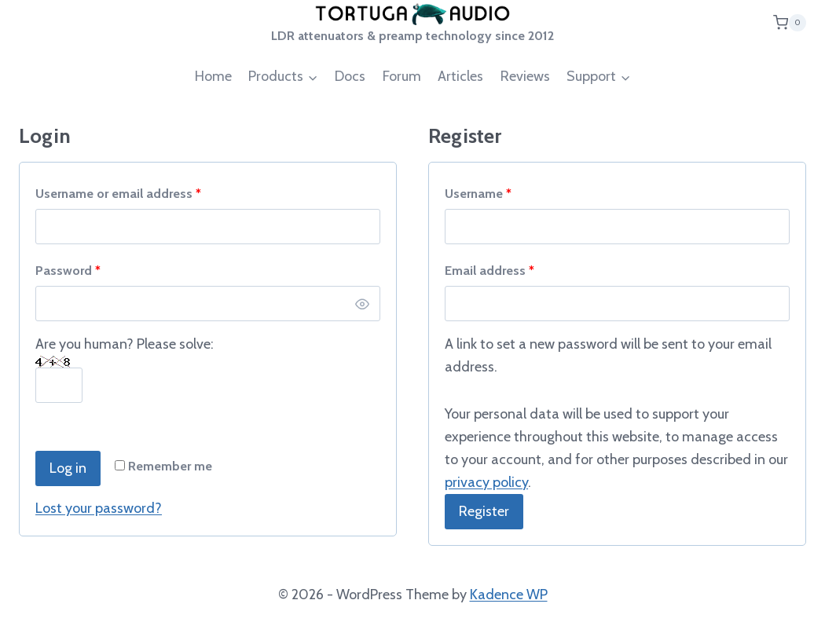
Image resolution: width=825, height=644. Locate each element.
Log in (68, 468)
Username (482, 194)
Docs (350, 76)
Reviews (525, 76)
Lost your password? (99, 508)
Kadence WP (509, 595)
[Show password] (362, 304)
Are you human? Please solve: (125, 364)
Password (71, 271)
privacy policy (486, 482)
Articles (460, 76)
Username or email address (122, 194)
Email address (493, 271)
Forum (402, 76)
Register (484, 511)
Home (213, 76)
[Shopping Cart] (790, 22)
